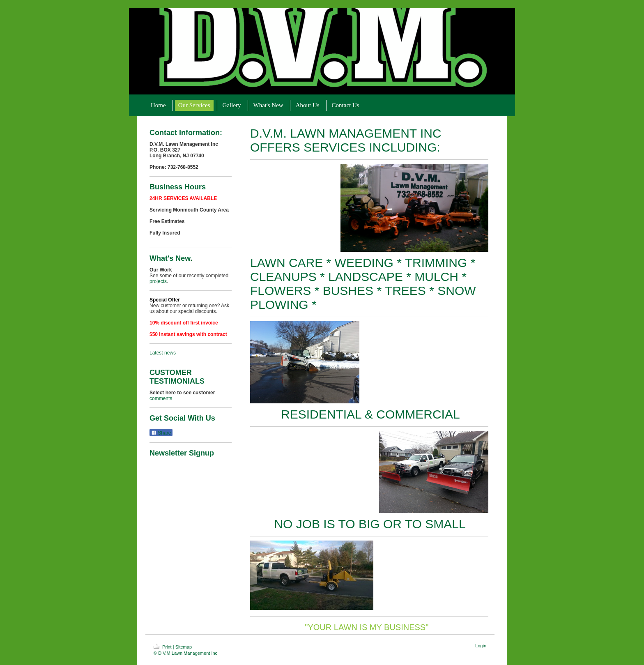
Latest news (163, 353)
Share (161, 433)
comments (161, 398)
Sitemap (184, 647)
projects (158, 281)
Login (481, 646)
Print (163, 647)
